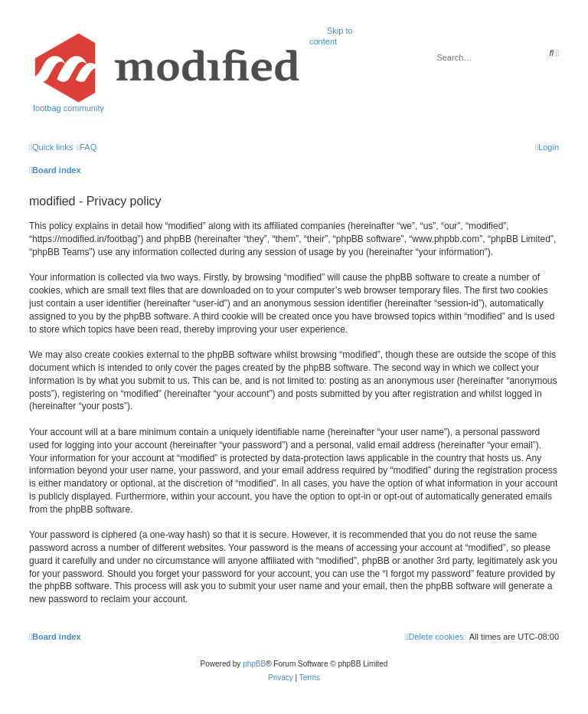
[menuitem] (87, 147)
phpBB (254, 664)
